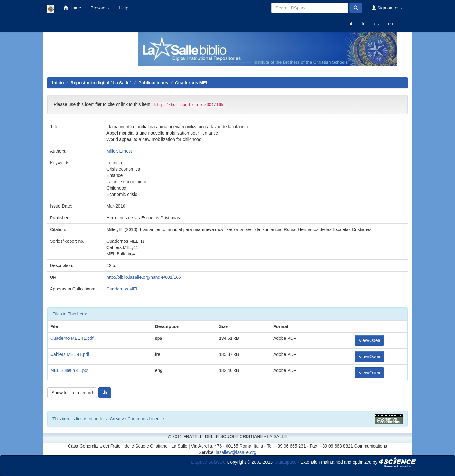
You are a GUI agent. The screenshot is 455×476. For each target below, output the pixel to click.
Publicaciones (153, 83)
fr (363, 24)
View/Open (369, 340)
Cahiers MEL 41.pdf (70, 354)
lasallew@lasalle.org (236, 452)
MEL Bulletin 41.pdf (69, 370)
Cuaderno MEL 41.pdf (72, 338)
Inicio (58, 83)
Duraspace (286, 462)
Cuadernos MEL (192, 83)
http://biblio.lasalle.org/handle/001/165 (144, 277)
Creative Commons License (137, 419)
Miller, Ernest (119, 151)
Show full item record (72, 393)
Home (72, 8)
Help (124, 8)
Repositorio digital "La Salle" (101, 83)
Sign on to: (387, 8)
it (351, 24)
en (391, 24)
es (376, 24)
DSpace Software (208, 462)
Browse (100, 8)
